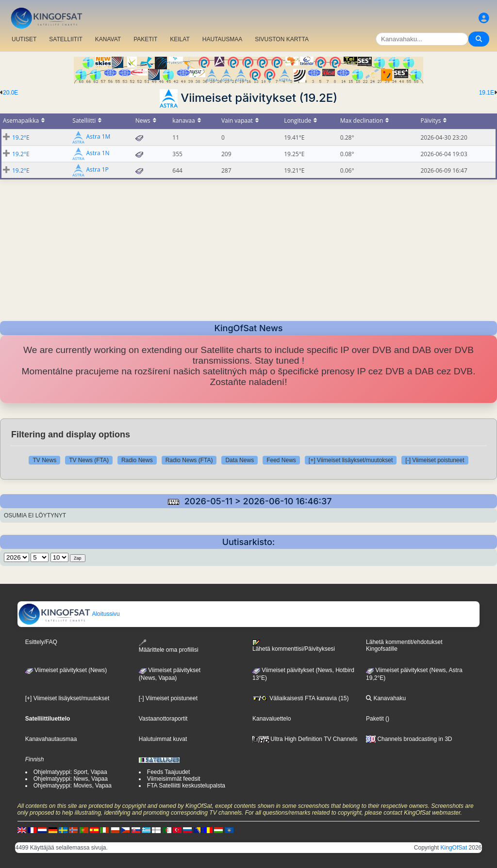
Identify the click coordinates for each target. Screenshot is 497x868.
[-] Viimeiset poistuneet (435, 460)
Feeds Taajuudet (169, 772)
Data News (240, 460)
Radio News (137, 460)
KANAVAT (108, 39)
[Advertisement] (248, 247)
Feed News (281, 460)
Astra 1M (98, 137)
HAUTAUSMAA (222, 39)
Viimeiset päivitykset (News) (66, 670)
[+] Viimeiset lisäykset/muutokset (351, 460)
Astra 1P (97, 170)
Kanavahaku (386, 698)
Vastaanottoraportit (163, 719)
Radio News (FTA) (189, 460)
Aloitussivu (69, 614)
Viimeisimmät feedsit (174, 779)
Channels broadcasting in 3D (409, 739)
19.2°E (21, 137)
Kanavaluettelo (272, 719)
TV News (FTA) (89, 460)
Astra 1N (98, 153)
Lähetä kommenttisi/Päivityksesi (294, 646)
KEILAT (180, 39)
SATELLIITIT (66, 39)
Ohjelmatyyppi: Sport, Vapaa (70, 772)
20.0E (10, 93)
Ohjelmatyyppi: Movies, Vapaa (73, 786)
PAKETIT (145, 39)
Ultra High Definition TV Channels (305, 739)
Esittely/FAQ (41, 642)
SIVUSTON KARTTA (282, 39)
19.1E (487, 93)
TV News (44, 460)
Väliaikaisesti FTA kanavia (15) (301, 698)
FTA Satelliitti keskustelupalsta (186, 786)
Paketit (375, 719)
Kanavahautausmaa (51, 739)
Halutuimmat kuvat (163, 739)
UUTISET (24, 39)
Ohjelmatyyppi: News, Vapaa (71, 779)
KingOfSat (454, 848)
